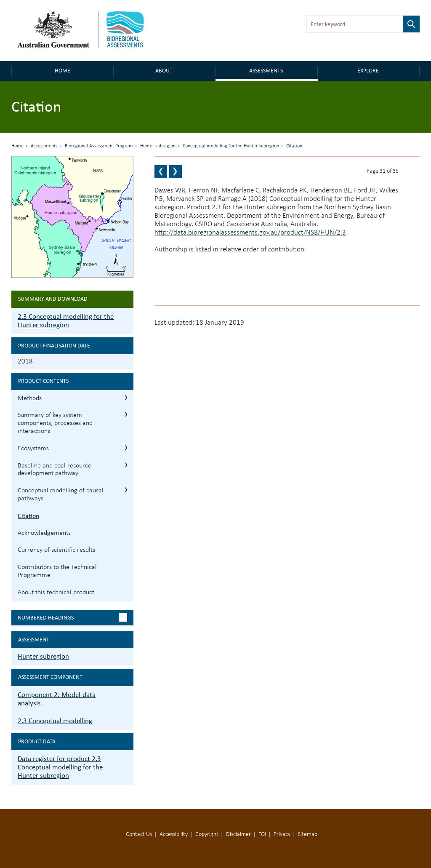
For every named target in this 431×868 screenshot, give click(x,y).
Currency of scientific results (56, 550)
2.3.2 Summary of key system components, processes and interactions (126, 414)
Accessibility (174, 835)
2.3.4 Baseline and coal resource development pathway (126, 465)
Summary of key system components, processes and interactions (55, 423)
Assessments (266, 71)
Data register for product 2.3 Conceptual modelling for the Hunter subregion (60, 767)
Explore (368, 71)
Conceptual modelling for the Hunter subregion (231, 146)
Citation (28, 516)
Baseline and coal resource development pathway (55, 470)
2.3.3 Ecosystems (126, 447)
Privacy (282, 835)
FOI (262, 835)
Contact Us (139, 835)
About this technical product (56, 593)
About (164, 71)
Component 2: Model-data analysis (57, 699)
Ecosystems (33, 449)
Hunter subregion (158, 146)
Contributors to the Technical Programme (57, 571)
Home (63, 71)
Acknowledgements (44, 533)
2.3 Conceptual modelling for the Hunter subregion (66, 321)
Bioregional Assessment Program (99, 146)
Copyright (207, 835)
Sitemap (308, 835)
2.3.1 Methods (126, 397)
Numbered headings (46, 618)
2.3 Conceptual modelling (55, 721)
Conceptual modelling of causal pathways (61, 495)
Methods (30, 398)
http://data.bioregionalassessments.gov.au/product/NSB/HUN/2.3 (250, 233)
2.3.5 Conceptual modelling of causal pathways (126, 490)
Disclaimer (238, 835)
